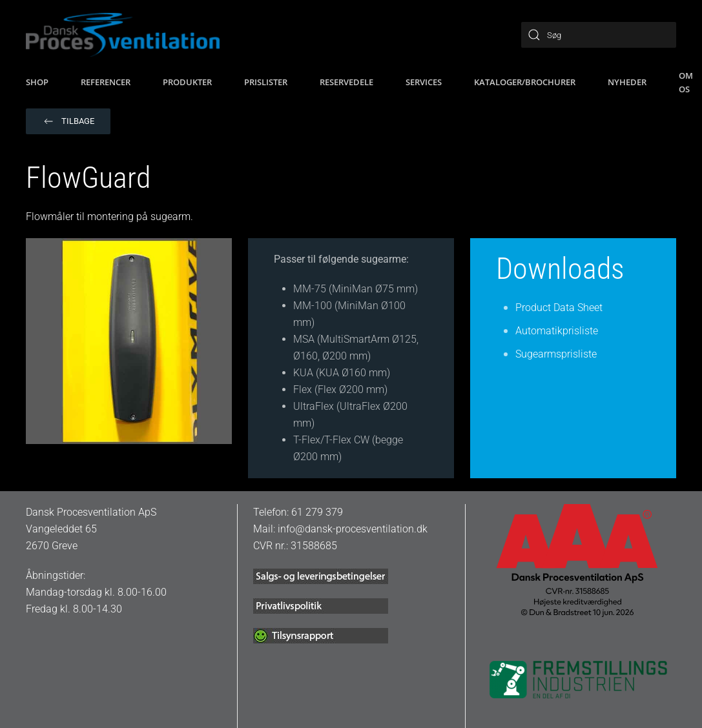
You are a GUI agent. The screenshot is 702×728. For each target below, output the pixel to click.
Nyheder (627, 82)
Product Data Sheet (559, 308)
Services (424, 82)
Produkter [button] (187, 82)
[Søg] (599, 35)
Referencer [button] (106, 82)
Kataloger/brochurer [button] (525, 82)
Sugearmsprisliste (556, 354)
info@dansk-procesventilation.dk (353, 529)
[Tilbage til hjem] (123, 35)
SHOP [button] (37, 82)
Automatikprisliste (557, 331)
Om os (686, 82)
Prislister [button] (266, 82)
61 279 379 (317, 512)
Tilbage (68, 121)
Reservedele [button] (346, 82)
